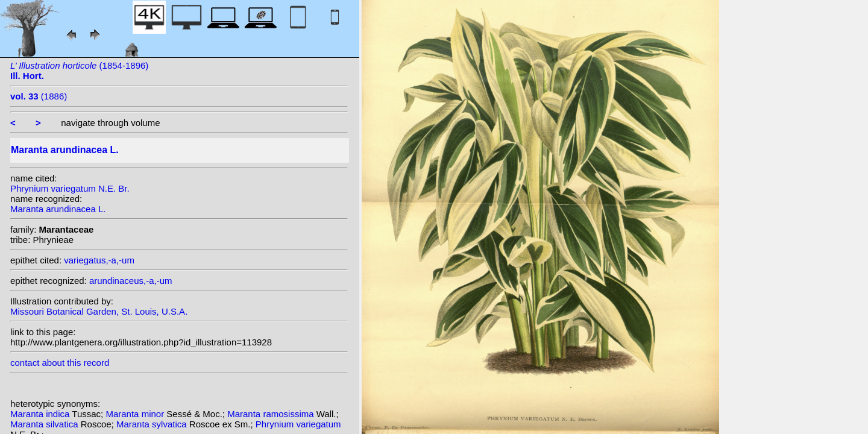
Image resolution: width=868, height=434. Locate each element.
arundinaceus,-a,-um (131, 281)
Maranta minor (136, 414)
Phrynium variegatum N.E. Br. (70, 188)
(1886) (39, 96)
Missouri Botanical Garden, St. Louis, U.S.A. (99, 311)
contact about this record (60, 363)
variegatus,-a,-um (99, 260)
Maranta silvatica (46, 424)
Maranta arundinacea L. (58, 209)
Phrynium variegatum (298, 424)
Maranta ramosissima (272, 414)
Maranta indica (41, 414)
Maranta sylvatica (153, 424)
